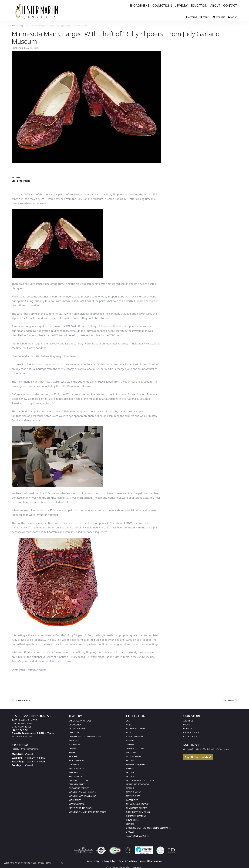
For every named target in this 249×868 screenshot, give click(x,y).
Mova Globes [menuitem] (133, 796)
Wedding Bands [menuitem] (77, 729)
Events (187, 725)
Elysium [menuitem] (130, 760)
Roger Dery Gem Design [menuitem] (139, 812)
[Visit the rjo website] (172, 850)
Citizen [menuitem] (130, 744)
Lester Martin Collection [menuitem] (140, 780)
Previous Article (23, 700)
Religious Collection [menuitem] (138, 804)
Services (188, 729)
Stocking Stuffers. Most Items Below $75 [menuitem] (148, 828)
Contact (230, 6)
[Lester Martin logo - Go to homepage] (37, 11)
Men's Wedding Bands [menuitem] (81, 808)
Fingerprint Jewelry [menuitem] (137, 764)
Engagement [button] (139, 6)
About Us (188, 721)
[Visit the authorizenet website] (101, 850)
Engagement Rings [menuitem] (79, 788)
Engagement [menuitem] (76, 725)
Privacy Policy (191, 733)
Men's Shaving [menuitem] (134, 792)
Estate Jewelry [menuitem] (77, 760)
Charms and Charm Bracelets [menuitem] (85, 737)
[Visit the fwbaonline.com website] (115, 850)
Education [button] (199, 6)
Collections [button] (162, 6)
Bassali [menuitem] (130, 741)
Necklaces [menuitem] (74, 744)
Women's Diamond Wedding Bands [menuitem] (88, 812)
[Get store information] (22, 736)
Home (14, 26)
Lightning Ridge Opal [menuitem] (138, 784)
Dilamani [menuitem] (131, 752)
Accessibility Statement (151, 861)
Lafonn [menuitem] (130, 772)
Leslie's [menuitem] (130, 776)
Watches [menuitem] (73, 772)
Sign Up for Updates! (198, 757)
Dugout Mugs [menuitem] (134, 756)
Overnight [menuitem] (132, 800)
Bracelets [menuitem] (74, 756)
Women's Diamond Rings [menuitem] (82, 792)
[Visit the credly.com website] (160, 850)
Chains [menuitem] (73, 748)
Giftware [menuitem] (74, 764)
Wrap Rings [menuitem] (75, 800)
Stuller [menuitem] (130, 832)
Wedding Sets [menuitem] (76, 804)
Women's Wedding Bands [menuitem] (82, 796)
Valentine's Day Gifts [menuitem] (137, 836)
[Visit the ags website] (83, 850)
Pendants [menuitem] (74, 733)
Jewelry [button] (181, 6)
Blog (21, 26)
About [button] (215, 6)
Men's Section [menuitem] (76, 768)
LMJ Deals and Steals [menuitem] (80, 721)
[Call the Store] (20, 730)
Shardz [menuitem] (130, 824)
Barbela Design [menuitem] (134, 737)
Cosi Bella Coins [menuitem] (135, 748)
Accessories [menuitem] (75, 776)
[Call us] (33, 733)
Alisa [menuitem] (129, 725)
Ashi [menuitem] (128, 733)
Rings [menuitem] (72, 752)
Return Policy (191, 737)
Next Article (229, 700)
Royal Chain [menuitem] (133, 820)
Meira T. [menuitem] (130, 788)
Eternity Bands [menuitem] (77, 784)
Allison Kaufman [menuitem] (135, 729)
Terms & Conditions (128, 861)
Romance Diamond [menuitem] (136, 816)
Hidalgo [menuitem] (131, 768)
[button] (191, 17)
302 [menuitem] (128, 721)
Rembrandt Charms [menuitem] (137, 808)
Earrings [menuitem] (74, 741)
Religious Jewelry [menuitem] (79, 780)
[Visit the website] (128, 850)
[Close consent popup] (62, 863)
